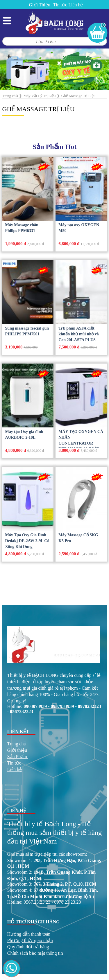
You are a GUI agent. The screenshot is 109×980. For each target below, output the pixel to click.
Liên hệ (76, 5)
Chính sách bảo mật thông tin (35, 953)
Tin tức (60, 5)
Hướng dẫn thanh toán (29, 934)
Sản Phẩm (17, 757)
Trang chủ (17, 744)
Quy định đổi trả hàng (28, 947)
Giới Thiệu (40, 5)
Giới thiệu (17, 750)
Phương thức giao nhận (30, 940)
